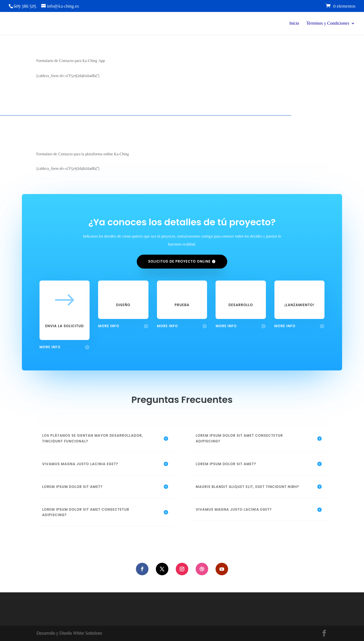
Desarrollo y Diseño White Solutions (69, 633)
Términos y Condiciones (328, 24)
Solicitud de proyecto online (179, 261)
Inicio (294, 24)
